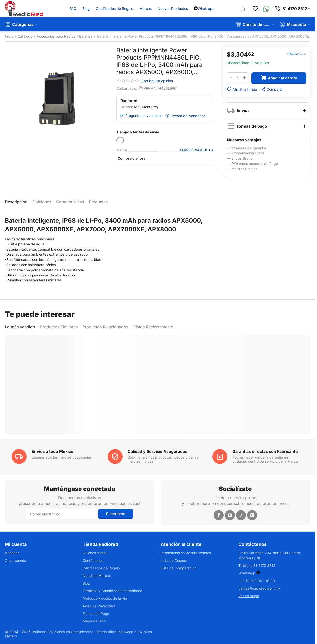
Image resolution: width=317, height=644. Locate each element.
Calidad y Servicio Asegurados (158, 451)
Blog (86, 9)
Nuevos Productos (173, 9)
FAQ (73, 9)
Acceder (12, 553)
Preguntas (98, 202)
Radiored (129, 101)
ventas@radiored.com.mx (260, 588)
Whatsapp (206, 9)
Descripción (16, 202)
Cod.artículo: (127, 88)
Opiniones (42, 202)
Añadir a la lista (242, 89)
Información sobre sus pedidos (186, 553)
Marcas (145, 9)
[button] (272, 89)
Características (70, 202)
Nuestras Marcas (97, 576)
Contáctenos (93, 561)
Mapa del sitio (94, 621)
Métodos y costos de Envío (105, 598)
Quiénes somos (95, 553)
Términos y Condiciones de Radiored (113, 591)
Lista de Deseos (174, 561)
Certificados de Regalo (115, 9)
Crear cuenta (16, 561)
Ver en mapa (249, 596)
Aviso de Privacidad (99, 606)
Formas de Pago (96, 613)
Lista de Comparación (179, 568)
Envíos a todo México (52, 451)
